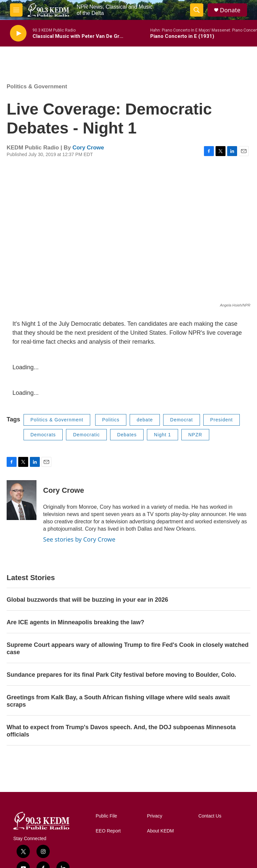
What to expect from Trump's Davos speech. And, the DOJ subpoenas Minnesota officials (121, 731)
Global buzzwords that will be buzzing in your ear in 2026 (87, 600)
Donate (230, 10)
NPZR (195, 435)
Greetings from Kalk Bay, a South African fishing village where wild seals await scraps (118, 701)
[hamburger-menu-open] (16, 10)
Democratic (86, 435)
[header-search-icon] (197, 10)
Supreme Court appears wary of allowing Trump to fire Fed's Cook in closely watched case (128, 649)
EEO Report (108, 831)
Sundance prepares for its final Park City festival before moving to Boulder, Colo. (121, 675)
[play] (18, 33)
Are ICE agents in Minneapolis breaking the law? (75, 622)
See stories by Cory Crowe (79, 539)
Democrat (182, 420)
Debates (127, 435)
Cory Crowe (88, 148)
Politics (111, 420)
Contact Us (210, 816)
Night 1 (162, 435)
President (222, 420)
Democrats (43, 435)
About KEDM (160, 831)
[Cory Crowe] (22, 500)
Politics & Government (37, 87)
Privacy (155, 816)
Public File (107, 816)
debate (145, 420)
